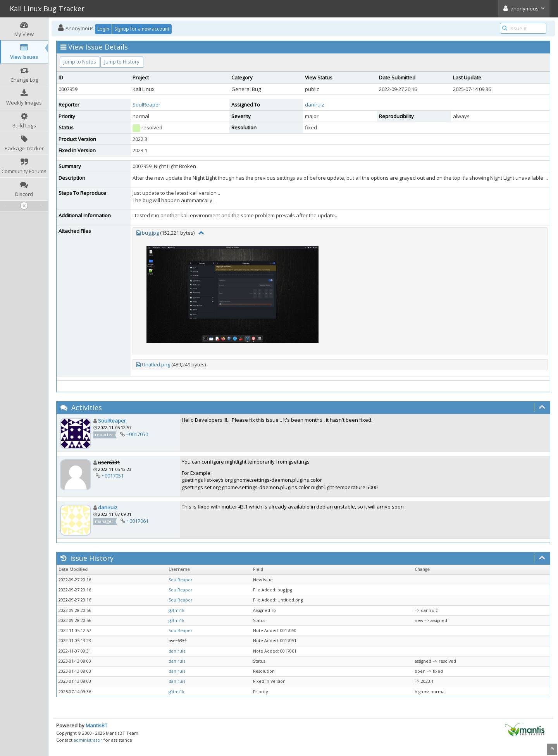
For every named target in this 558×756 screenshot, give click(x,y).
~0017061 (137, 521)
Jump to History (122, 62)
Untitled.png (156, 364)
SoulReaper (146, 105)
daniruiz (315, 105)
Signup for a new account (142, 29)
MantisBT (96, 725)
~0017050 (137, 434)
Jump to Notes (80, 62)
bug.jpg (150, 233)
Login (103, 29)
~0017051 (113, 476)
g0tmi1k (177, 610)
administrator (88, 740)
